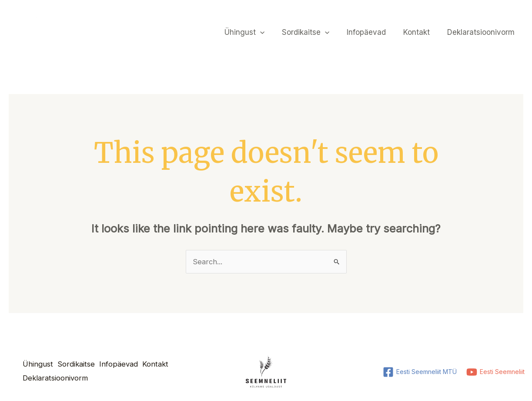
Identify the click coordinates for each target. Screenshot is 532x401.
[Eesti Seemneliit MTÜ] (419, 372)
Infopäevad (373, 32)
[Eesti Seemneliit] (495, 372)
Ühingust (256, 32)
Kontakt (420, 32)
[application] (272, 32)
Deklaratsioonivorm (482, 32)
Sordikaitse (315, 32)
